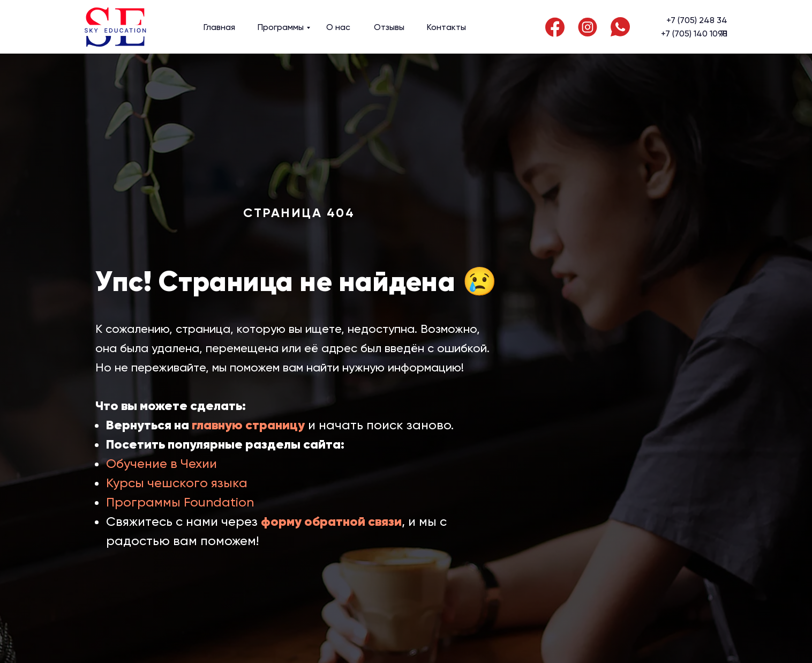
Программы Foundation (180, 502)
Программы (281, 27)
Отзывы (389, 27)
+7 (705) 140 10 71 (694, 33)
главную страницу (248, 425)
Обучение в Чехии (161, 464)
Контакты (446, 27)
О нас (338, 27)
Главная (219, 27)
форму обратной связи (331, 522)
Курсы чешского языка (177, 483)
